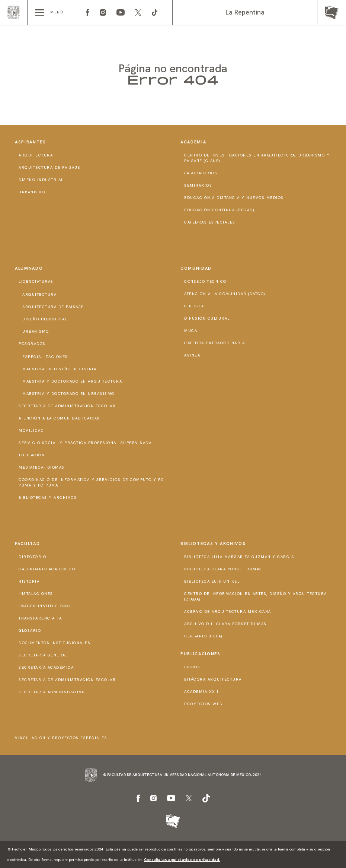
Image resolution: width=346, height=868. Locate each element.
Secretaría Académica (46, 667)
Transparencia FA (40, 618)
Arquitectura (36, 155)
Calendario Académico (47, 569)
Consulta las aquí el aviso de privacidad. (182, 860)
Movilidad (31, 430)
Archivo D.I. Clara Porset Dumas (225, 624)
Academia (193, 142)
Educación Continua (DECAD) (219, 210)
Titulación (32, 455)
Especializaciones (45, 357)
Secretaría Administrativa (52, 692)
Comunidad (196, 268)
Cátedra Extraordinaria (214, 343)
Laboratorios (201, 173)
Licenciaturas (36, 281)
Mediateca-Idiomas (42, 467)
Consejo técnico (205, 281)
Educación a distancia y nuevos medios (234, 198)
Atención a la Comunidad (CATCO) (59, 418)
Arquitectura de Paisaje (49, 167)
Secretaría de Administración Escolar (67, 406)
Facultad (27, 544)
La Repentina (245, 12)
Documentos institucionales (55, 643)
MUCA (191, 331)
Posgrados (32, 344)
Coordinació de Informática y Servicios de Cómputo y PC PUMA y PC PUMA (91, 482)
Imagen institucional (45, 606)
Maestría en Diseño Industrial (61, 369)
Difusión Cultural (207, 318)
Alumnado (29, 268)
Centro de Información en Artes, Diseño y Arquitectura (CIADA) (256, 596)
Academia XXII (201, 692)
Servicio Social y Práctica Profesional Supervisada (85, 443)
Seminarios (198, 185)
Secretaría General (43, 655)
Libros (192, 667)
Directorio (32, 557)
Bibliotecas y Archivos (48, 498)
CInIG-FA (194, 306)
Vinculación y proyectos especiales (61, 738)
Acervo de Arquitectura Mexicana (228, 612)
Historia (29, 581)
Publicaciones (200, 654)
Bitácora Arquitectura (213, 679)
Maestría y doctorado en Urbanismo (68, 394)
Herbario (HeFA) (204, 636)
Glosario (30, 631)
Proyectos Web (203, 704)
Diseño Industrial (41, 180)
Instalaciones (36, 594)
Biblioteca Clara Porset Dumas (223, 569)
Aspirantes (31, 142)
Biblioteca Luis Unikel (212, 581)
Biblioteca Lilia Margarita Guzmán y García (239, 557)
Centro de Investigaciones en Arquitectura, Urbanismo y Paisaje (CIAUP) (257, 158)
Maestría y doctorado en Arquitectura (72, 381)
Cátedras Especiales (210, 222)
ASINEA (192, 355)
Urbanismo (32, 192)
